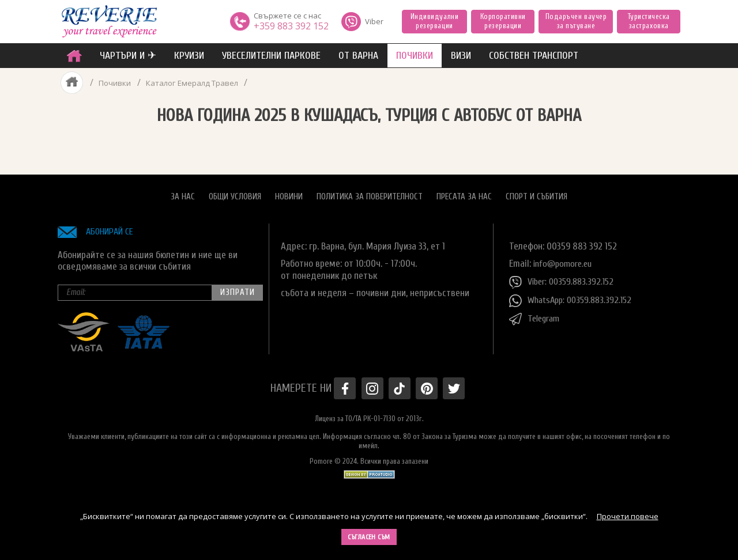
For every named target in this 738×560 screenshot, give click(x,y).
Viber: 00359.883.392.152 (564, 279)
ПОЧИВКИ (415, 56)
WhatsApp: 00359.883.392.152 (574, 297)
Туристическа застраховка (649, 21)
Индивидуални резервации (434, 21)
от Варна (358, 56)
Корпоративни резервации (503, 21)
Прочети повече (628, 516)
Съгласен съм (369, 537)
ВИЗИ (461, 56)
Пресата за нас (464, 193)
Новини (289, 193)
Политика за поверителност (370, 193)
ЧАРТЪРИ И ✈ (128, 56)
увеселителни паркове (271, 56)
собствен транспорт (534, 56)
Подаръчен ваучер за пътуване (576, 21)
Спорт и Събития (536, 193)
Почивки (114, 83)
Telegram (536, 316)
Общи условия (235, 193)
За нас (183, 193)
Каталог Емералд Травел (194, 83)
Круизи (189, 56)
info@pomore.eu (565, 260)
